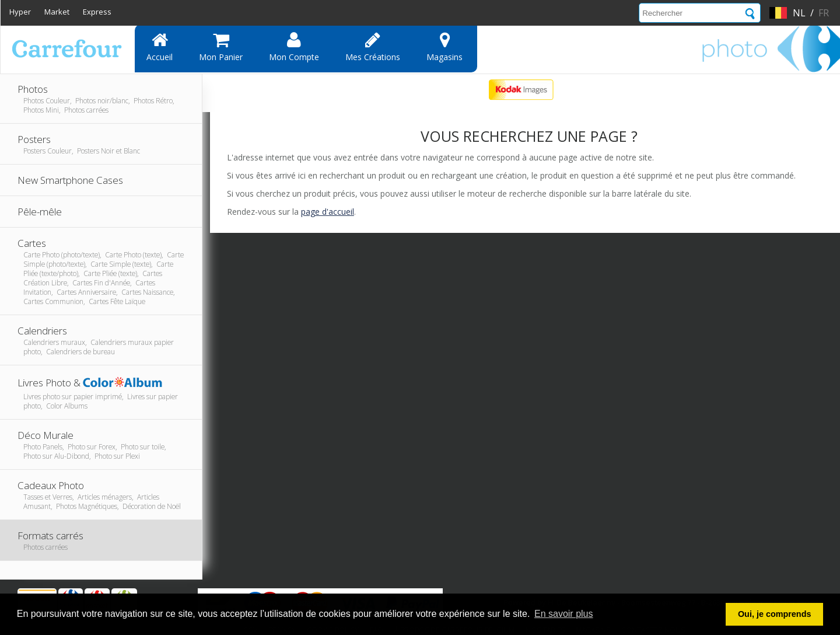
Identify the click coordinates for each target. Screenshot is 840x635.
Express (97, 12)
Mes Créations (373, 47)
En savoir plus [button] (564, 614)
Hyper (20, 12)
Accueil (160, 47)
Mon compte (294, 47)
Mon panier (221, 47)
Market (57, 12)
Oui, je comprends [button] (775, 614)
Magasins (444, 47)
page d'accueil (328, 212)
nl (799, 13)
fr (824, 13)
